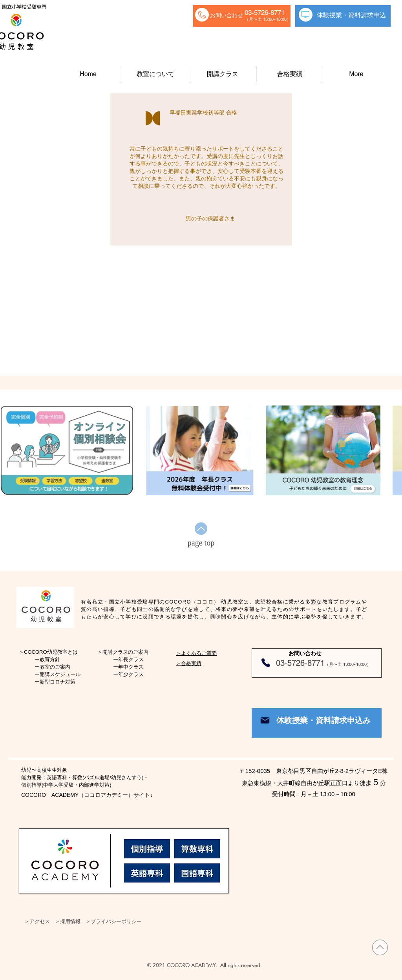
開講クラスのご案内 (125, 652)
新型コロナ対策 (58, 682)
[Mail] (265, 720)
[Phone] (266, 663)
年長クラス (131, 659)
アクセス (40, 921)
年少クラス (131, 674)
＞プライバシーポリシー (114, 921)
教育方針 (50, 659)
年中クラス (131, 667)
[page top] (201, 543)
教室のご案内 (55, 667)
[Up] (201, 529)
